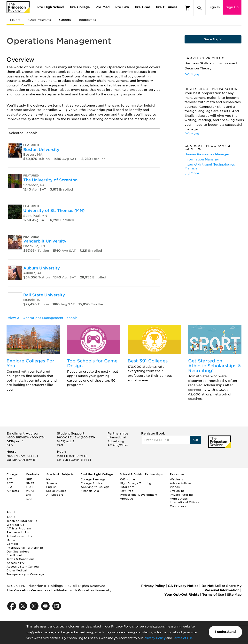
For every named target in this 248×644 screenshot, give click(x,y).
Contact (12, 544)
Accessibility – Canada (23, 567)
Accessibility (15, 563)
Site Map (234, 595)
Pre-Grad (143, 7)
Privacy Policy (155, 638)
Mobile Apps (179, 499)
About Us (127, 499)
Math (50, 479)
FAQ (10, 445)
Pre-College (80, 7)
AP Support (55, 495)
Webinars (176, 479)
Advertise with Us (19, 536)
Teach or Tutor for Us (22, 521)
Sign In (214, 7)
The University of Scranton (50, 180)
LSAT (29, 487)
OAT (29, 499)
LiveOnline (177, 491)
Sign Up (232, 7)
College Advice (92, 483)
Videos (175, 487)
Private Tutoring (181, 495)
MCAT (30, 491)
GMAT (30, 483)
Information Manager (202, 159)
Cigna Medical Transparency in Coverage (25, 572)
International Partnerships (25, 548)
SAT (9, 479)
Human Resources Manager (207, 154)
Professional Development (139, 495)
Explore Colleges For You (30, 363)
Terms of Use (183, 638)
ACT (10, 483)
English (51, 487)
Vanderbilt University (45, 241)
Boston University (41, 150)
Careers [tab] (65, 20)
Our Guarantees (18, 552)
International (117, 437)
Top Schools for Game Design (92, 363)
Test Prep (127, 491)
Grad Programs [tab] (40, 20)
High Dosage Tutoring (136, 483)
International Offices (184, 502)
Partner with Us (18, 532)
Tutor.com (127, 487)
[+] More (192, 74)
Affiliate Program (19, 528)
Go (196, 440)
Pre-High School (51, 7)
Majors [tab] (15, 20)
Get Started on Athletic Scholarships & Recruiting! (215, 366)
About (11, 517)
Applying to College (95, 487)
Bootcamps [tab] (87, 20)
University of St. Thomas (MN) (54, 211)
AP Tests (13, 491)
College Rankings (93, 479)
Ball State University (44, 295)
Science (52, 483)
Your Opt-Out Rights (182, 595)
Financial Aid (90, 491)
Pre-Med (102, 7)
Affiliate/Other (118, 445)
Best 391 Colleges (148, 361)
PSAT (10, 487)
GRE (29, 479)
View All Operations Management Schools (43, 318)
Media (11, 540)
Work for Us (15, 525)
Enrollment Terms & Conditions (20, 557)
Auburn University (42, 268)
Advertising (116, 441)
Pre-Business (167, 7)
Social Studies (56, 491)
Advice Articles (181, 483)
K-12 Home (127, 479)
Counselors (178, 506)
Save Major (213, 39)
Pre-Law (122, 7)
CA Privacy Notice (183, 586)
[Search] (200, 8)
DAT (29, 495)
